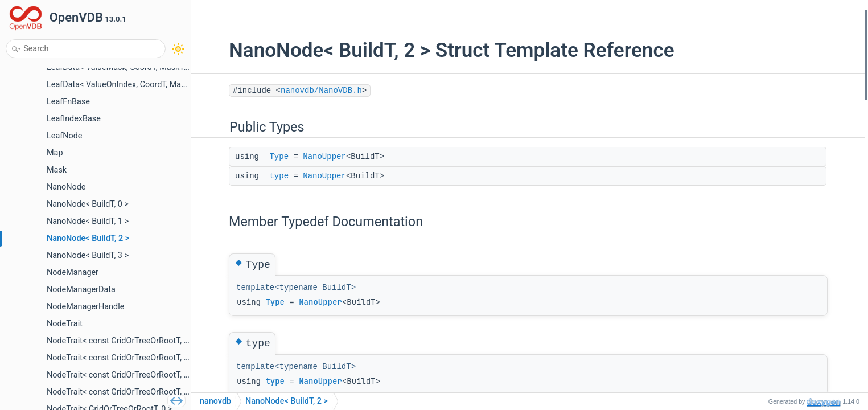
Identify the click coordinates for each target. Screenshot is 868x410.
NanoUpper (298, 157)
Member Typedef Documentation (791, 62)
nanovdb (215, 401)
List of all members (768, 108)
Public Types (757, 16)
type (252, 176)
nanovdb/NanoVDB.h (295, 91)
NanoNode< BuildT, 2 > (287, 401)
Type (252, 157)
